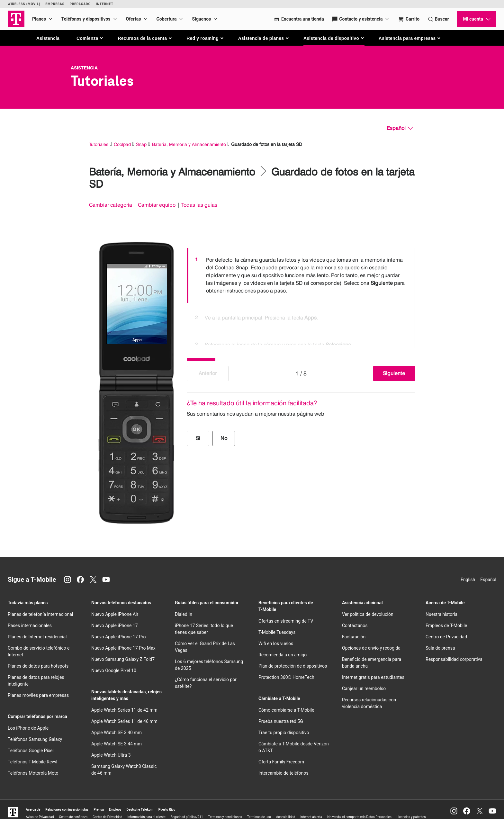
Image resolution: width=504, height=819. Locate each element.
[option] (301, 275)
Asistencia (48, 38)
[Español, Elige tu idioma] (400, 128)
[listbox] (301, 296)
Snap (141, 144)
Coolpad (122, 144)
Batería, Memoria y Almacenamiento (189, 144)
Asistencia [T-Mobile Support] (84, 68)
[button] (90, 38)
